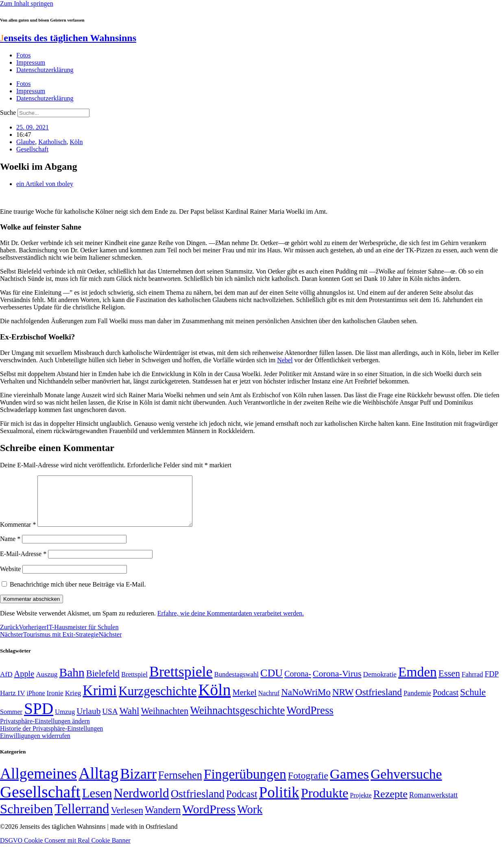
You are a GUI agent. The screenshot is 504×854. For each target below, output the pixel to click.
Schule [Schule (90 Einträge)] (473, 702)
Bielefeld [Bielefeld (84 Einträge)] (103, 683)
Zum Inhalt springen (27, 3)
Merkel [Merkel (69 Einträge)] (244, 702)
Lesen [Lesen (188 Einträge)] (97, 803)
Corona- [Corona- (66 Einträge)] (298, 683)
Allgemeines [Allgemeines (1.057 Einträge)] (38, 783)
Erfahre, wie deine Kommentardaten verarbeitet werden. (231, 623)
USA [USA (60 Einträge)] (110, 721)
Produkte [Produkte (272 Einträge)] (325, 803)
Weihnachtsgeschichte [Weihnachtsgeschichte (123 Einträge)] (237, 720)
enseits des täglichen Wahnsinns (68, 38)
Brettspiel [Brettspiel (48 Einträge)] (134, 684)
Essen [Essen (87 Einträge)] (449, 683)
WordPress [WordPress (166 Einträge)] (209, 819)
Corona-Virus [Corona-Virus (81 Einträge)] (337, 683)
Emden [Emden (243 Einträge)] (418, 682)
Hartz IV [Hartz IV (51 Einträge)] (12, 703)
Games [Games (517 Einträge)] (349, 784)
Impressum (31, 62)
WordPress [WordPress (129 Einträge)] (310, 720)
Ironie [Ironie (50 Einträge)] (55, 703)
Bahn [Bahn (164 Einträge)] (72, 682)
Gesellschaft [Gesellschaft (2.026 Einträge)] (40, 802)
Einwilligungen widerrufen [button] (35, 746)
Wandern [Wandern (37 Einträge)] (163, 820)
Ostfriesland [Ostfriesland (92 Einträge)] (379, 702)
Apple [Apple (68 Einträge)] (24, 683)
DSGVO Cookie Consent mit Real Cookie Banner (65, 850)
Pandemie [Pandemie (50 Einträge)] (417, 703)
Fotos (24, 55)
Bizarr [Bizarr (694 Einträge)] (138, 784)
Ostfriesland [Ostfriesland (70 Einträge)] (198, 804)
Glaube (26, 142)
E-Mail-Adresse (23, 564)
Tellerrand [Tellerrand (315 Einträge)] (82, 819)
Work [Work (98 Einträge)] (250, 819)
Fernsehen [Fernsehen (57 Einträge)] (180, 785)
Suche (8, 113)
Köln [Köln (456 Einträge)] (214, 700)
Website (10, 579)
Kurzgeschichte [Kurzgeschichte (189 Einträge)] (157, 701)
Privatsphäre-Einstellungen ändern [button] (45, 731)
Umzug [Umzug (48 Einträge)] (65, 722)
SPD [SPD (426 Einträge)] (39, 718)
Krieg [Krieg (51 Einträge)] (73, 703)
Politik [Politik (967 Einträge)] (279, 802)
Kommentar (18, 534)
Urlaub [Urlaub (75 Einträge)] (88, 721)
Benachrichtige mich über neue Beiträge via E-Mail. (78, 594)
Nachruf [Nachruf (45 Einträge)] (269, 703)
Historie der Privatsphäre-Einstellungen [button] (51, 738)
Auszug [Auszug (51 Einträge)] (47, 684)
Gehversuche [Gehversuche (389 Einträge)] (406, 784)
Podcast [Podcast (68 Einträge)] (446, 702)
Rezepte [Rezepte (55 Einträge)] (391, 804)
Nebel (285, 360)
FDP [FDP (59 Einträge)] (492, 684)
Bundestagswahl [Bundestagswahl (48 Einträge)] (237, 684)
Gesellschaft (32, 149)
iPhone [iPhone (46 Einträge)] (36, 703)
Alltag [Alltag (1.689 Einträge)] (98, 783)
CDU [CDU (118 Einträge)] (272, 683)
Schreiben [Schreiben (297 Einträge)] (26, 819)
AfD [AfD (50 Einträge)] (6, 684)
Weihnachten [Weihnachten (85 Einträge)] (165, 721)
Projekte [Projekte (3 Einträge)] (361, 805)
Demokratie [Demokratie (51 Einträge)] (380, 684)
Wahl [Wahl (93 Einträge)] (130, 720)
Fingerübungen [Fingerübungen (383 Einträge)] (245, 784)
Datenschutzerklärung (45, 70)
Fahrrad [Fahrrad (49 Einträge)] (472, 684)
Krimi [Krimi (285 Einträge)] (100, 700)
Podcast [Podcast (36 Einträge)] (242, 804)
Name (10, 549)
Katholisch (52, 142)
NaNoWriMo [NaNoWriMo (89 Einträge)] (306, 702)
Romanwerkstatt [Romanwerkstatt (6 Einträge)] (433, 805)
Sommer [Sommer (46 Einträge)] (11, 722)
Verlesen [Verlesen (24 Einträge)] (127, 820)
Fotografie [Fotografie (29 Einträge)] (308, 785)
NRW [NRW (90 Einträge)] (343, 702)
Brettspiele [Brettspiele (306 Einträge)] (181, 681)
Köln (76, 142)
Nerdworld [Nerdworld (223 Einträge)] (141, 803)
